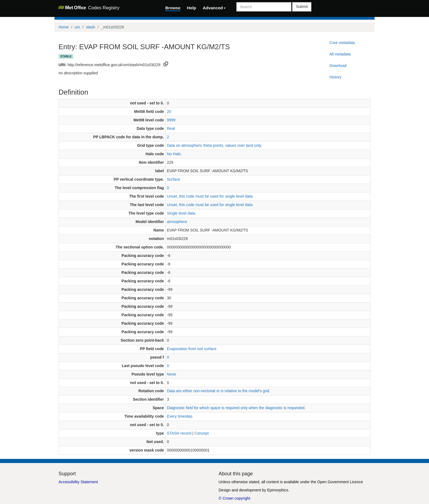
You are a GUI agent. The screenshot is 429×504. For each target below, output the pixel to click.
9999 (171, 120)
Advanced (214, 8)
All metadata (340, 54)
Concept (202, 433)
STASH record (179, 433)
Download (338, 66)
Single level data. (182, 213)
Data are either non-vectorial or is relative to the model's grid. (219, 391)
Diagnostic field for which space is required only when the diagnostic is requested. (236, 408)
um (77, 27)
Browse (173, 8)
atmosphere (177, 222)
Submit (302, 7)
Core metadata (342, 43)
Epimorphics (278, 490)
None (171, 374)
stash (90, 27)
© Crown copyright (234, 498)
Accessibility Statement (78, 482)
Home (64, 27)
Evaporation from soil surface (192, 349)
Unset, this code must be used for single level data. (210, 196)
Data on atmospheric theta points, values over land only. (215, 145)
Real (171, 128)
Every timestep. (180, 416)
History (335, 77)
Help (192, 8)
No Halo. (174, 154)
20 (169, 112)
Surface (173, 179)
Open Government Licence (340, 482)
